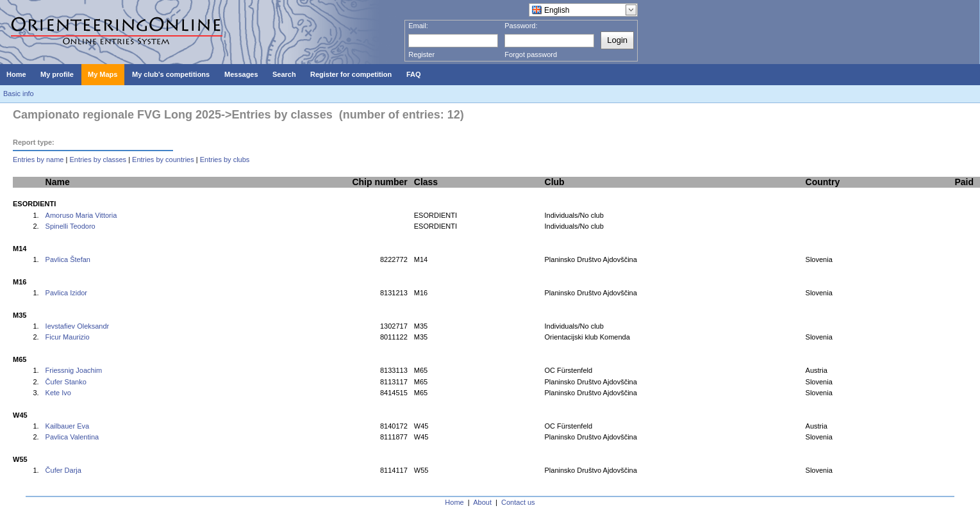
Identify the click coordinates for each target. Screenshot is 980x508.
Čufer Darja (63, 470)
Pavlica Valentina (72, 437)
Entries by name (38, 160)
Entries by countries (163, 160)
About (482, 502)
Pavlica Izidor (66, 293)
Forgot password (531, 54)
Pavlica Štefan (68, 259)
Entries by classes (98, 160)
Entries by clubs (225, 160)
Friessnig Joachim (74, 370)
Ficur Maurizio (68, 337)
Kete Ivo (58, 393)
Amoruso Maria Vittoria (81, 215)
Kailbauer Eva (68, 426)
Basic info (19, 94)
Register (421, 54)
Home (454, 502)
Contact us (518, 502)
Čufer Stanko (66, 382)
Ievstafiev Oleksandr (78, 326)
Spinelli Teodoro (71, 226)
